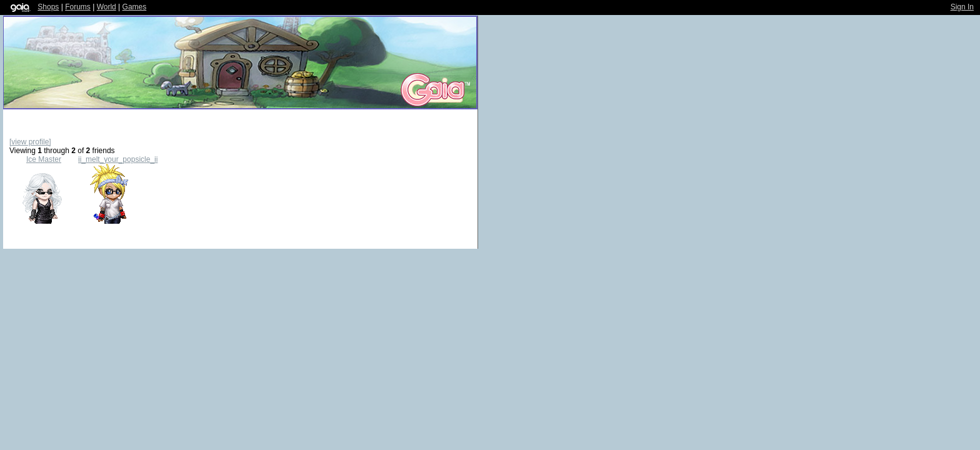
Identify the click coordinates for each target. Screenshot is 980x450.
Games (135, 7)
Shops (48, 7)
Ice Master (44, 159)
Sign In (962, 7)
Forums (78, 7)
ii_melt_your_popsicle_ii (118, 159)
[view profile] (30, 142)
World (107, 7)
